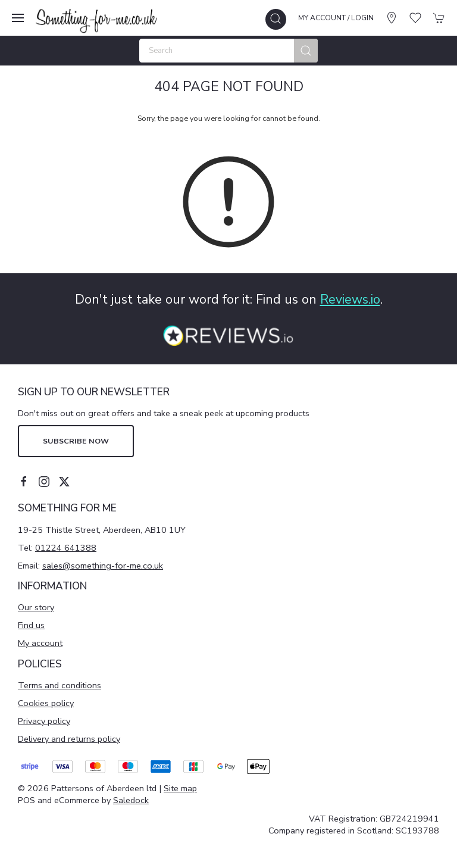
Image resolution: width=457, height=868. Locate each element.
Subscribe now (76, 441)
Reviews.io (350, 299)
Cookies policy (46, 703)
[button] (18, 18)
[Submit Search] (306, 51)
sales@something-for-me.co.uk (103, 566)
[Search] (228, 51)
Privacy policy (44, 721)
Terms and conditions (60, 685)
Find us (31, 625)
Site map (180, 788)
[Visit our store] (392, 18)
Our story (36, 607)
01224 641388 (66, 548)
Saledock (131, 800)
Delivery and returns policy (69, 739)
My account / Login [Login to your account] (336, 18)
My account (40, 643)
